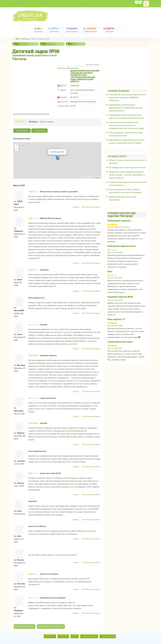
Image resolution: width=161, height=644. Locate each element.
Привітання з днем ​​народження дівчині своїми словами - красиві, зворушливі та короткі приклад (127, 175)
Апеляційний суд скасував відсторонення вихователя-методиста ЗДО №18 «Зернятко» (128, 98)
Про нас (50, 636)
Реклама (64, 636)
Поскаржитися (39, 130)
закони (90, 30)
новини (72, 30)
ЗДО (75, 636)
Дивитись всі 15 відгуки (51, 626)
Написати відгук (22, 130)
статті (109, 30)
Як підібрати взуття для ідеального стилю (127, 167)
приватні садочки (27, 44)
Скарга (76, 207)
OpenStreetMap (89, 178)
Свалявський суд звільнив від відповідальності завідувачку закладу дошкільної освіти (126, 108)
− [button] (16, 149)
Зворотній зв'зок (90, 636)
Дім (39, 30)
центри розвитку (54, 44)
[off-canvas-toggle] (146, 4)
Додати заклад (108, 636)
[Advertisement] (35, 79)
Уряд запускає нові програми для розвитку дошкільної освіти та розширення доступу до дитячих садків (126, 125)
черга (54, 30)
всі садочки (78, 44)
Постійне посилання (91, 207)
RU (140, 2)
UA (137, 2)
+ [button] (16, 145)
